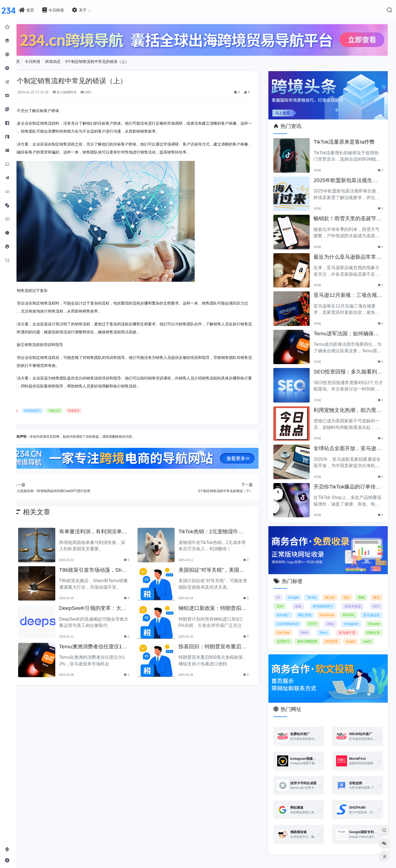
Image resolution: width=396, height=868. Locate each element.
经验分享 (71, 409)
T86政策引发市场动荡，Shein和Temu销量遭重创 (107, 568)
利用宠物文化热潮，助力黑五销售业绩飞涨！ (349, 407)
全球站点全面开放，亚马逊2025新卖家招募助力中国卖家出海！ (349, 445)
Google (301, 591)
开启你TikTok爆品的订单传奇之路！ (348, 483)
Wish (357, 627)
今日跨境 (50, 60)
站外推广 (305, 609)
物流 (285, 600)
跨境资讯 (91, 409)
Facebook (351, 609)
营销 (376, 591)
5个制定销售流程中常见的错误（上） (114, 60)
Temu (376, 627)
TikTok (321, 591)
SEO (286, 609)
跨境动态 (70, 60)
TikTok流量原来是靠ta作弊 (348, 138)
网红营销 (328, 609)
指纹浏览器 (372, 600)
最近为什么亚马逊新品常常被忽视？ (349, 254)
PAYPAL (373, 609)
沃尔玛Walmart (324, 618)
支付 (302, 600)
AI (284, 591)
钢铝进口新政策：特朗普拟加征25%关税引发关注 (219, 606)
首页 (33, 60)
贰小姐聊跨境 (81, 91)
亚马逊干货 (290, 635)
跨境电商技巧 (50, 409)
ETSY (354, 618)
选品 (319, 600)
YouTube (336, 627)
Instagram (289, 627)
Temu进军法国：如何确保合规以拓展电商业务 (350, 330)
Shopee (313, 627)
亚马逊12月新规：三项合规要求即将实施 (349, 292)
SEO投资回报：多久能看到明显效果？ (349, 369)
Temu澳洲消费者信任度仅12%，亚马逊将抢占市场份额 (107, 645)
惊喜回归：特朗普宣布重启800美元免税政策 (221, 645)
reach (324, 644)
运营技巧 (342, 635)
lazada (308, 644)
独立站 (341, 591)
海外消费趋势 (370, 635)
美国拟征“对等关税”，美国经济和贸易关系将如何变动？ (221, 568)
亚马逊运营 (290, 618)
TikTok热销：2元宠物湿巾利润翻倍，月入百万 (220, 530)
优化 (359, 591)
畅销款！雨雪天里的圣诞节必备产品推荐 (349, 215)
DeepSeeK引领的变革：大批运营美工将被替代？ (105, 606)
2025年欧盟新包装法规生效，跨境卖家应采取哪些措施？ (349, 177)
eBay (376, 618)
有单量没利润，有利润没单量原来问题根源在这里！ (106, 530)
